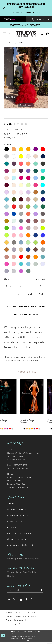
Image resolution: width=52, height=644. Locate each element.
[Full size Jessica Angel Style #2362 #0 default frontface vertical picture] (26, 78)
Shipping (20, 616)
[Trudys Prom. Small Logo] (13, 19)
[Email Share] (26, 124)
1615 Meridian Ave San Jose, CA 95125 (26, 12)
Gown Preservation (18, 539)
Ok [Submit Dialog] (3, 636)
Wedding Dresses (17, 510)
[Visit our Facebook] (26, 600)
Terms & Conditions (14, 620)
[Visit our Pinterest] (31, 600)
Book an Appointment (26, 314)
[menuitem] (13, 19)
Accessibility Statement (20, 545)
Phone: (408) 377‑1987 (17, 465)
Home (6, 43)
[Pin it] (22, 124)
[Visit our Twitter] (15, 600)
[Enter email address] (25, 591)
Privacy (31, 616)
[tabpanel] (26, 78)
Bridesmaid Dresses (18, 516)
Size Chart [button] (40, 279)
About (11, 504)
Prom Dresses (15, 521)
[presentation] (13, 396)
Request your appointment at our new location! (26, 5)
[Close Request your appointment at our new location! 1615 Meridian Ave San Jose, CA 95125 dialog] (3, 8)
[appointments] (26, 25)
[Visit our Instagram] (9, 600)
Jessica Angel (13, 43)
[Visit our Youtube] (21, 600)
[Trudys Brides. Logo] (26, 34)
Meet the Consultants (19, 533)
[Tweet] (18, 124)
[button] (48, 34)
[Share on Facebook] (15, 124)
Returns (9, 616)
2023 (20, 43)
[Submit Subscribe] (41, 591)
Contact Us (13, 527)
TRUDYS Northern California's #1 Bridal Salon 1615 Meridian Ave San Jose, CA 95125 (23, 455)
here (28, 640)
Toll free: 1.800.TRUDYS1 (18, 469)
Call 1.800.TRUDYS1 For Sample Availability (26, 307)
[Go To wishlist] (11, 33)
